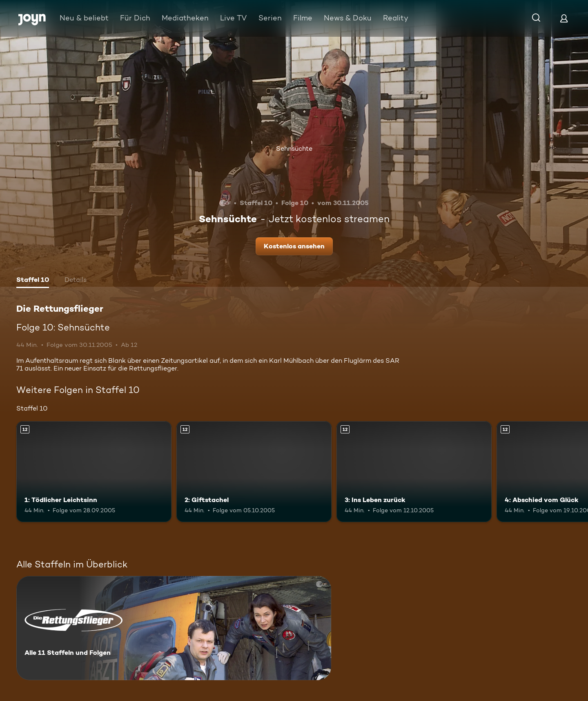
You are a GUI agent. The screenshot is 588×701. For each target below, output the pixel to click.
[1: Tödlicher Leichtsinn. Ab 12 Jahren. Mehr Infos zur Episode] (94, 472)
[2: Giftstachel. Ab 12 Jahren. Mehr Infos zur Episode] (254, 472)
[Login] (564, 18)
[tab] (33, 281)
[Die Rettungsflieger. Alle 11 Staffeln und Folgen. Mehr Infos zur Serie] (174, 628)
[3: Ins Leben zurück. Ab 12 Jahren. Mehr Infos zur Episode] (414, 472)
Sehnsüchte (294, 148)
